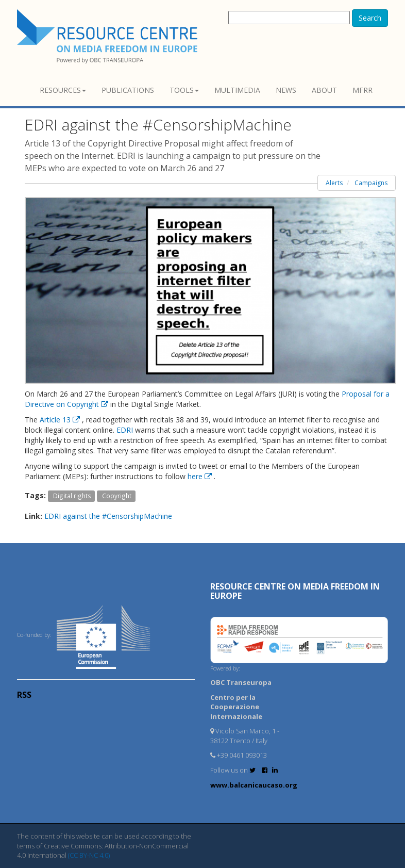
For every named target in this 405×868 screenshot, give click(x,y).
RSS (24, 695)
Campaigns (371, 183)
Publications (128, 90)
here (201, 476)
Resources (63, 90)
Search (370, 18)
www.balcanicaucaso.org (254, 785)
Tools (184, 90)
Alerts (334, 183)
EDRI (125, 430)
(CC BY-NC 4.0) (89, 855)
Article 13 (61, 420)
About (324, 90)
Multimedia (237, 90)
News (286, 90)
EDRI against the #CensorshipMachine (108, 516)
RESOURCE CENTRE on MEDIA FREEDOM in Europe (295, 591)
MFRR (362, 90)
